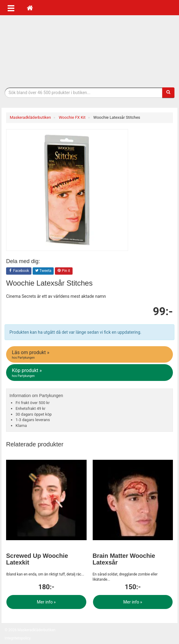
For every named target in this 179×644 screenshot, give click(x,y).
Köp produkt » (90, 373)
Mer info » (46, 602)
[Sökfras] (84, 93)
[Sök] (168, 93)
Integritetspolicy (18, 638)
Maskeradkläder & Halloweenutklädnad (90, 51)
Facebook (19, 271)
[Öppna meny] (11, 8)
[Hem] (30, 8)
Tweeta (43, 271)
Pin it (64, 271)
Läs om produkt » (90, 355)
